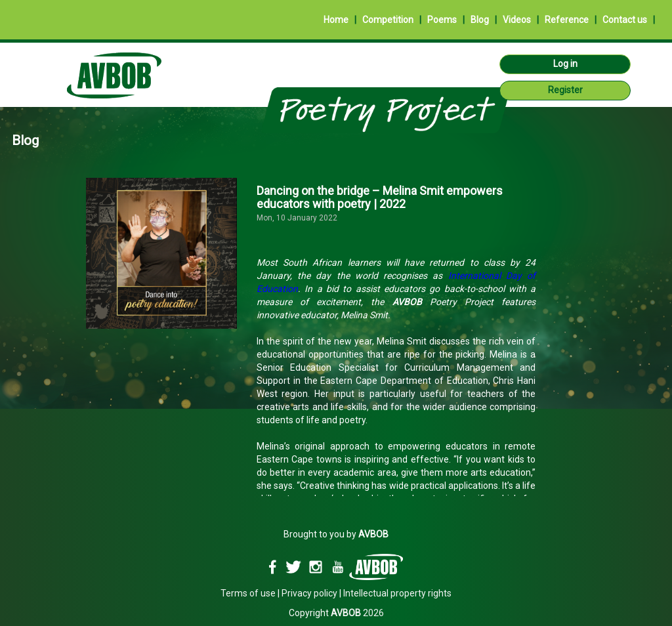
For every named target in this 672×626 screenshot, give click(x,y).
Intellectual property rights (397, 593)
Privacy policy (309, 593)
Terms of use (248, 593)
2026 (357, 613)
